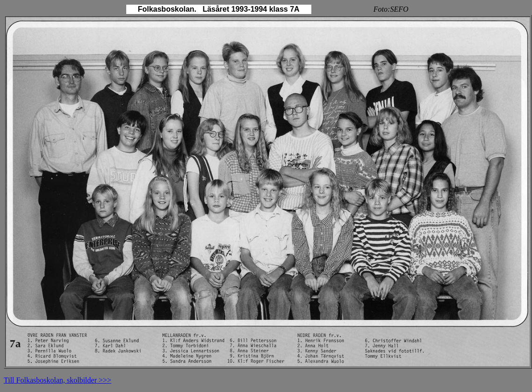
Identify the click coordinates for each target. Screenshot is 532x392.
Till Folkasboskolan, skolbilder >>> (58, 380)
